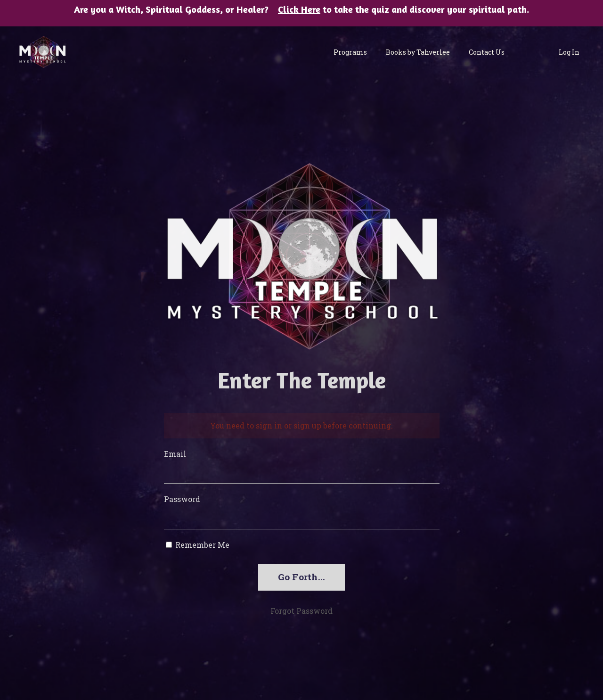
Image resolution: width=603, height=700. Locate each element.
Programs (350, 52)
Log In (569, 52)
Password (182, 499)
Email (175, 454)
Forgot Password (301, 611)
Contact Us (487, 52)
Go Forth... (302, 577)
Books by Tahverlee (418, 52)
